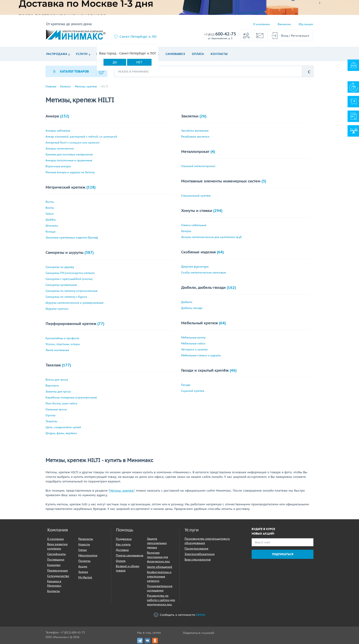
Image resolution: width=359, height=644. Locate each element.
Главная (51, 87)
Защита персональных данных (157, 543)
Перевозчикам (57, 570)
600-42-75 (220, 34)
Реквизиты (86, 539)
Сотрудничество (58, 576)
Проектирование (196, 548)
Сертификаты (56, 554)
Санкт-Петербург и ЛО (138, 37)
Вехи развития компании (57, 546)
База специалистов (198, 559)
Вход (285, 36)
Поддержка (124, 539)
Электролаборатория (200, 554)
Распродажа (57, 54)
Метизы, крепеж (86, 87)
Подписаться (283, 554)
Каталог (66, 87)
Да (115, 62)
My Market (85, 577)
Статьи (83, 550)
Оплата (198, 54)
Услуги (82, 54)
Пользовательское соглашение (160, 588)
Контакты (219, 54)
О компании (262, 24)
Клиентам (54, 565)
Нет (139, 62)
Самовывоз (175, 54)
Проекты (84, 561)
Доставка (122, 550)
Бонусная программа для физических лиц (158, 557)
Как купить (123, 544)
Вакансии (284, 24)
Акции (83, 566)
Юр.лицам (306, 24)
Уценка (83, 572)
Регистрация (300, 36)
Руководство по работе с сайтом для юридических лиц (161, 600)
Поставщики (56, 559)
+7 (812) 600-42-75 (73, 632)
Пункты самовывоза (130, 555)
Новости (84, 544)
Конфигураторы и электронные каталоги (159, 576)
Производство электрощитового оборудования (207, 541)
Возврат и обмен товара (128, 568)
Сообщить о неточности (179, 615)
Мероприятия (88, 555)
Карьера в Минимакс (54, 583)
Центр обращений (160, 567)
